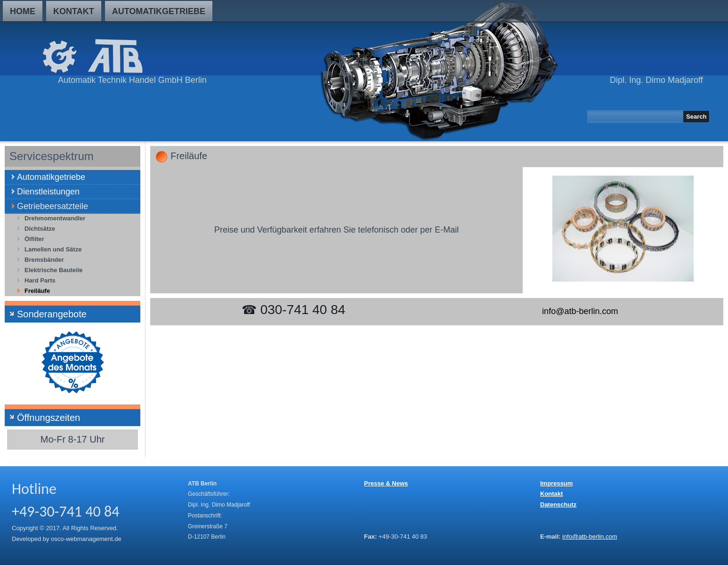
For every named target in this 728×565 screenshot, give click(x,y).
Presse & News (386, 483)
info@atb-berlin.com (580, 311)
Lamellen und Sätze (53, 249)
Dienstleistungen (48, 192)
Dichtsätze (40, 229)
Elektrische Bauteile (54, 270)
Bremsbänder (44, 260)
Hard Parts (40, 280)
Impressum (556, 483)
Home (23, 11)
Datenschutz (558, 504)
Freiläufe (37, 291)
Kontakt (74, 11)
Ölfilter (34, 239)
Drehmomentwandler (55, 218)
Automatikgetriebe (159, 11)
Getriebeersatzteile (53, 206)
